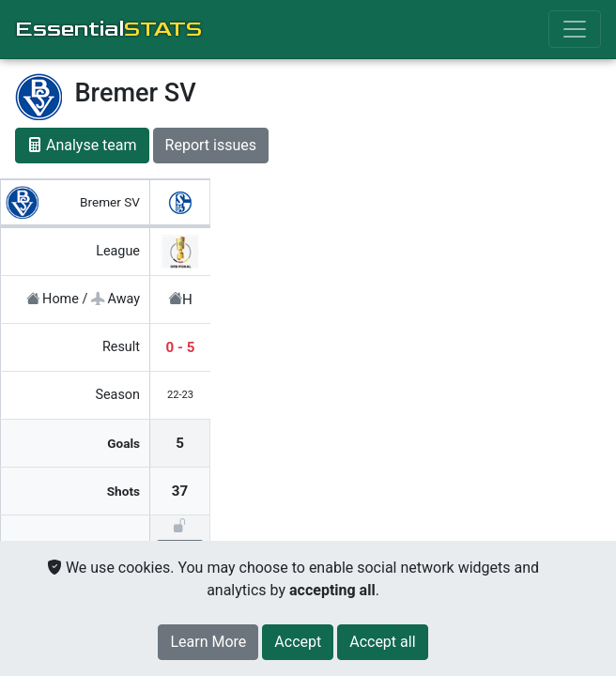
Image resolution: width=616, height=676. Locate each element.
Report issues (211, 145)
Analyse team (82, 145)
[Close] (298, 642)
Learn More (208, 642)
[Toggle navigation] (575, 29)
